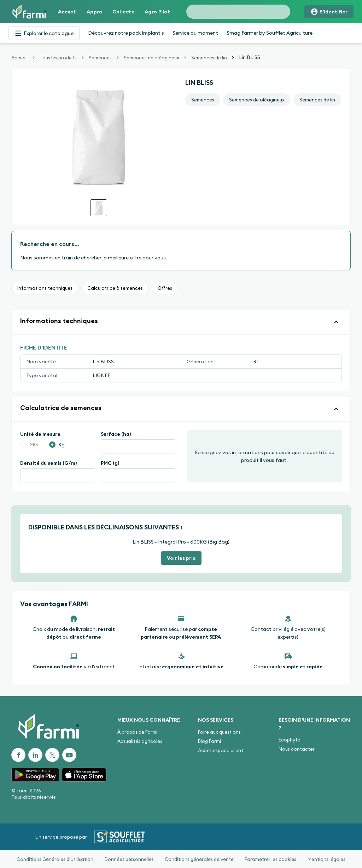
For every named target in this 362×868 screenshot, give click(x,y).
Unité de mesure (40, 434)
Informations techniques (45, 288)
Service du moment (195, 33)
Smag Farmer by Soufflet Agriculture (270, 33)
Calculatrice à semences (115, 288)
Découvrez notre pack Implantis (126, 33)
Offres (165, 288)
